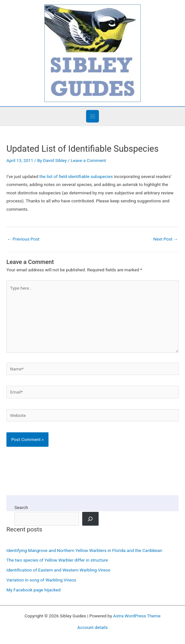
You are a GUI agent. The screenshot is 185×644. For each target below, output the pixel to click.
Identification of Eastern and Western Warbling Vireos (58, 570)
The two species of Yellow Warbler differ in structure (57, 560)
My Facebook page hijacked (33, 590)
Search (21, 507)
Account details (93, 627)
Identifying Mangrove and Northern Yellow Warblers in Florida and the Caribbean (84, 550)
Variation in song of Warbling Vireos (41, 580)
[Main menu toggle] (92, 116)
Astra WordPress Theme (137, 616)
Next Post (166, 239)
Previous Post (23, 239)
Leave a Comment (88, 160)
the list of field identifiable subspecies (76, 176)
